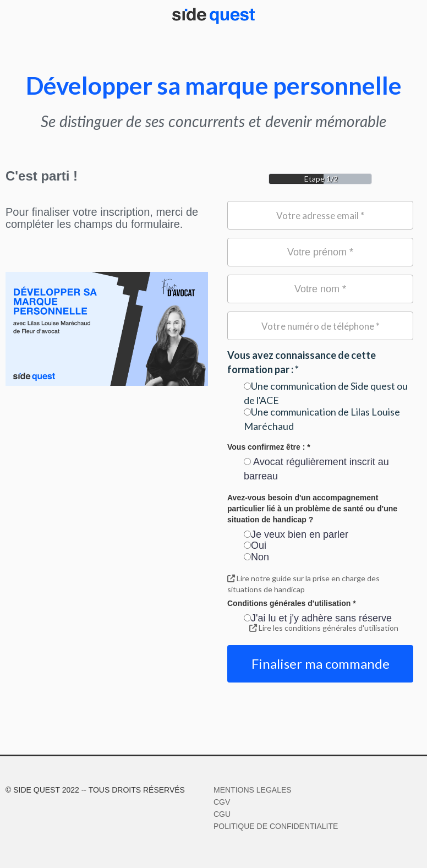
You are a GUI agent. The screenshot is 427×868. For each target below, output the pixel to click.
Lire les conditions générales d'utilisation (324, 628)
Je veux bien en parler (296, 534)
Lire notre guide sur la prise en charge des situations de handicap (303, 584)
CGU (222, 814)
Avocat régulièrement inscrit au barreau (316, 469)
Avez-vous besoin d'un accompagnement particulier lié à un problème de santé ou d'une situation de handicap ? (312, 509)
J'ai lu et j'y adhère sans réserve (318, 618)
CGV (222, 802)
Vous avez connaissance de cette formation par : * (302, 362)
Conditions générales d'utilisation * (292, 603)
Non (256, 557)
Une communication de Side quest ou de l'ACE (326, 393)
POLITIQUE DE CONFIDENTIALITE (276, 826)
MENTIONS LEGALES (253, 790)
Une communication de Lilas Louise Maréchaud (322, 419)
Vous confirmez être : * (269, 447)
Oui (255, 545)
